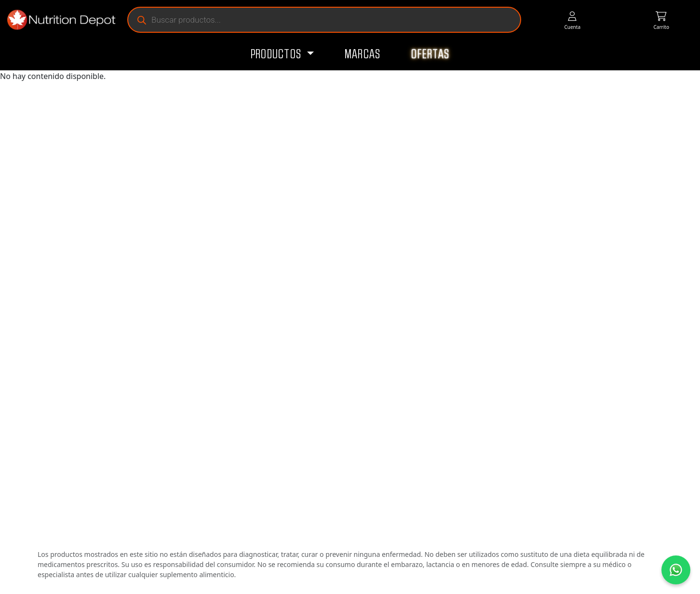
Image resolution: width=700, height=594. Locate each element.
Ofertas (430, 54)
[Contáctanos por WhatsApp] (676, 570)
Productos (277, 54)
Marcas (363, 54)
